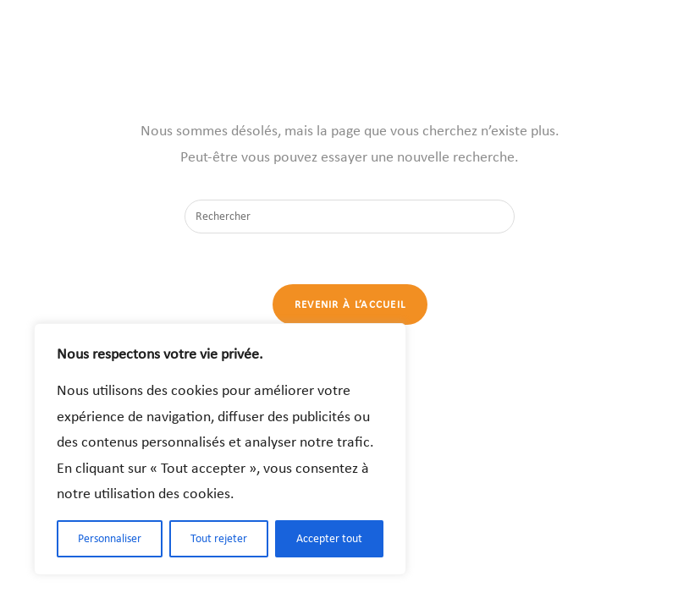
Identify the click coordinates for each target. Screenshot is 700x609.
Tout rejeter (219, 538)
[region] (220, 449)
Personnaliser (110, 538)
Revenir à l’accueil (350, 304)
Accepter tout (329, 538)
